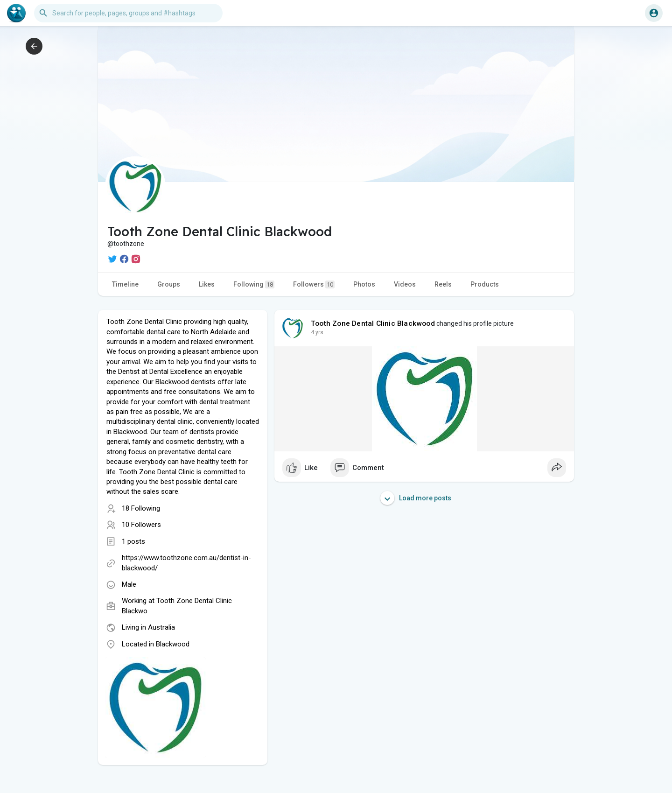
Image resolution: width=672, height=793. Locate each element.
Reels (443, 284)
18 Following (141, 508)
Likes (207, 284)
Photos (364, 284)
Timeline (125, 284)
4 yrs (317, 332)
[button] (128, 13)
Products (485, 284)
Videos (405, 284)
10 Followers (141, 525)
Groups (169, 284)
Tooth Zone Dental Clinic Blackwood (373, 323)
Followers (314, 284)
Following (254, 284)
